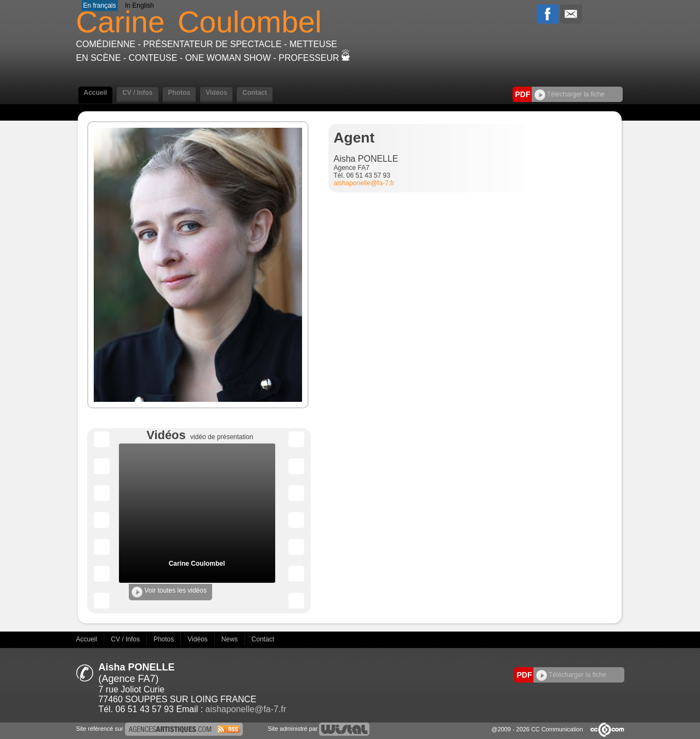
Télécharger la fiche (570, 94)
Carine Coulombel (197, 564)
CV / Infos (137, 93)
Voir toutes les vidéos (169, 592)
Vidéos (216, 93)
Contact (255, 93)
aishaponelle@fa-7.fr (364, 183)
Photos (180, 93)
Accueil (96, 93)
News (231, 639)
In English (140, 5)
